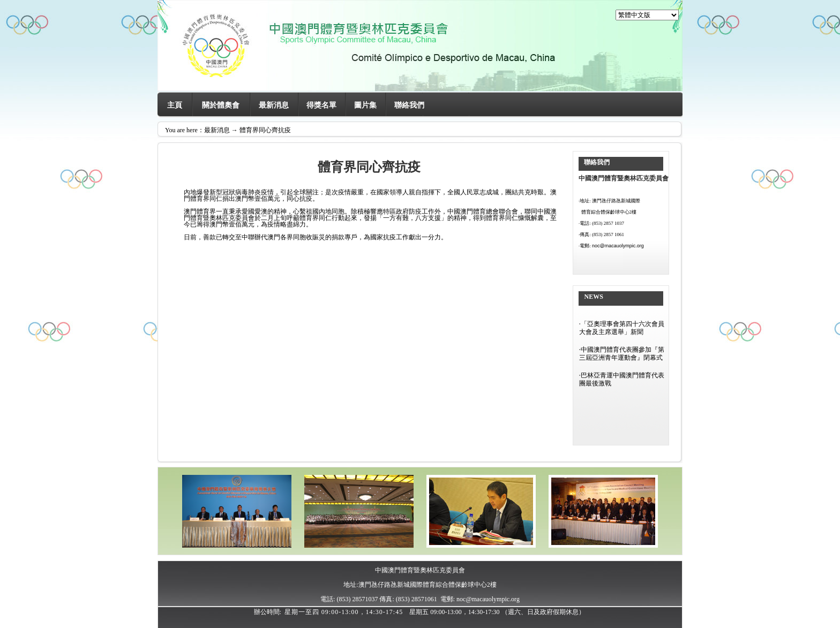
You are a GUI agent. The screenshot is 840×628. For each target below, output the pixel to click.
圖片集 (365, 105)
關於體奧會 (221, 105)
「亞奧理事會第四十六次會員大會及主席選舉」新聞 (622, 328)
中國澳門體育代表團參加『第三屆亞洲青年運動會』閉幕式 (622, 354)
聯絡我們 (409, 105)
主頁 (175, 105)
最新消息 (274, 105)
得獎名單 (321, 105)
